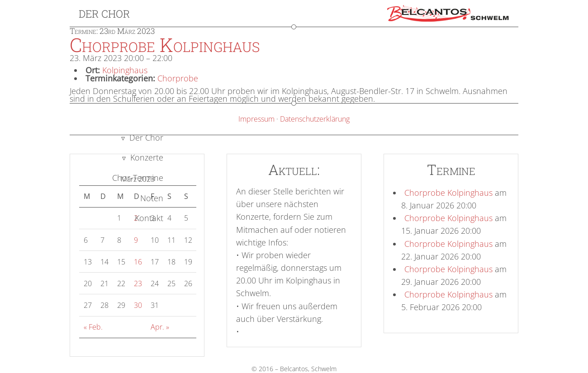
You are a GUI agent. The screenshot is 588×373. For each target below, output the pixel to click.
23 (138, 283)
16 (138, 262)
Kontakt (149, 218)
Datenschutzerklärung (315, 119)
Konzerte (147, 157)
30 (138, 305)
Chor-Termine (138, 178)
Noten (152, 198)
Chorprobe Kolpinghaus (448, 193)
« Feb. (93, 327)
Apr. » (160, 327)
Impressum (256, 119)
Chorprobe (178, 78)
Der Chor (104, 14)
